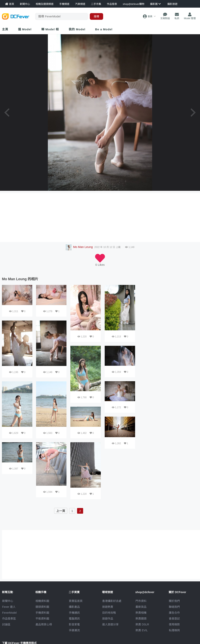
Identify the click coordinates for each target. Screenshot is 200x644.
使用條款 (174, 624)
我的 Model (77, 29)
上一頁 (61, 511)
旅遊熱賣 (108, 607)
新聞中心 (8, 601)
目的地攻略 (109, 613)
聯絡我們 (174, 607)
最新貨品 (141, 607)
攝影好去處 (112, 601)
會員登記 (174, 619)
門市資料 (141, 601)
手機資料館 (42, 613)
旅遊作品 (108, 619)
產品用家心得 (44, 624)
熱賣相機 (141, 613)
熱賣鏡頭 (141, 619)
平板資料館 (42, 619)
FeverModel (9, 613)
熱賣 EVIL (142, 630)
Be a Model (104, 29)
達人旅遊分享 (110, 624)
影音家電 (74, 624)
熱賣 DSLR (142, 624)
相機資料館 (42, 601)
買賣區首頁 (76, 601)
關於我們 (174, 601)
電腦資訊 (74, 619)
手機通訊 (74, 613)
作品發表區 (9, 619)
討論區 (6, 624)
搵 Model (25, 29)
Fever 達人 (9, 607)
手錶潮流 (74, 630)
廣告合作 (174, 613)
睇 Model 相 (50, 29)
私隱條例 (174, 630)
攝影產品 (74, 607)
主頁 (5, 29)
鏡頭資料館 (42, 607)
